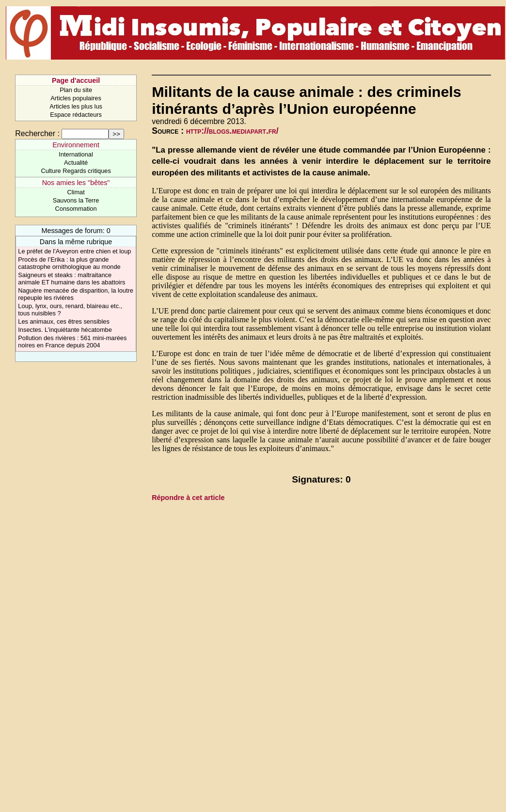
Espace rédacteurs (76, 115)
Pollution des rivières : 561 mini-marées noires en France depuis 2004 (72, 342)
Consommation (76, 209)
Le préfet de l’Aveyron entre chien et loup (74, 251)
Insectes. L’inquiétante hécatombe (65, 330)
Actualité (76, 163)
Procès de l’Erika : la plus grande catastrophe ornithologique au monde (69, 263)
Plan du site (76, 90)
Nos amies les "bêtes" (76, 183)
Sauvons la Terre (76, 200)
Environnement (76, 145)
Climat (76, 192)
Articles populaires (76, 98)
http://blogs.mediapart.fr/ (232, 131)
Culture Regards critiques (76, 171)
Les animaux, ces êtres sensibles (64, 321)
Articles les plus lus (76, 106)
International (76, 154)
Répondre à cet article (188, 498)
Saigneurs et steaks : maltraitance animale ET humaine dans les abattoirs (71, 279)
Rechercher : (37, 133)
